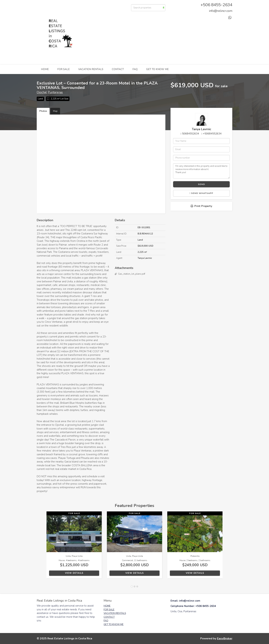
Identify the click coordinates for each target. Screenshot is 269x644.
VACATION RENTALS (91, 69)
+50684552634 (212, 134)
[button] (42, 547)
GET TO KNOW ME (157, 69)
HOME (45, 69)
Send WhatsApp (201, 193)
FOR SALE (63, 69)
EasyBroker (225, 638)
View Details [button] (74, 573)
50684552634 (191, 134)
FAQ (135, 69)
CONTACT (118, 69)
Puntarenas (55, 92)
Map (55, 111)
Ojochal (42, 92)
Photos (43, 111)
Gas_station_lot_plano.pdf (132, 274)
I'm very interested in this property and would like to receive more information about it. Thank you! (201, 171)
